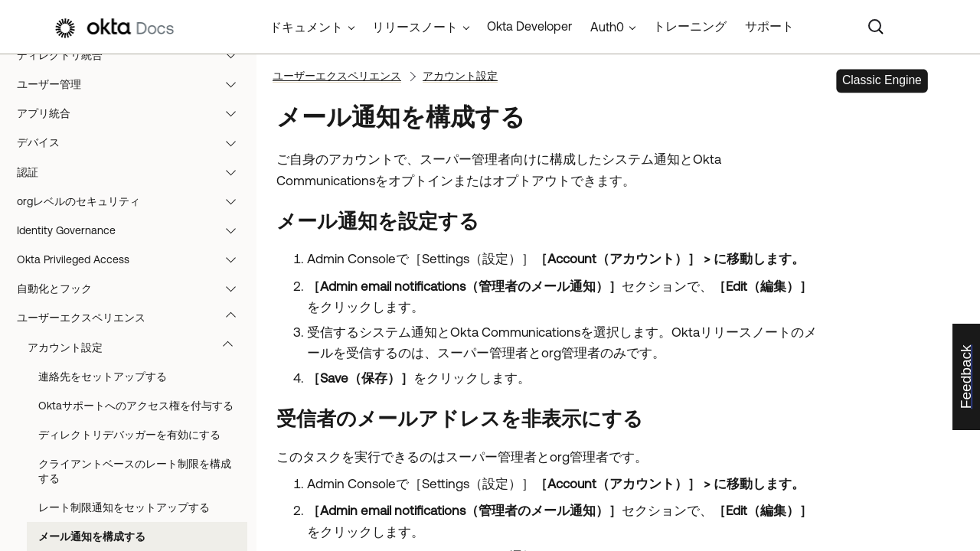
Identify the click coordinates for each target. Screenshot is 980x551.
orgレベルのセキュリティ (134, 201)
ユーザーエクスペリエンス (134, 318)
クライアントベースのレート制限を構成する (135, 471)
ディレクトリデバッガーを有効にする (129, 435)
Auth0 (607, 27)
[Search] (876, 27)
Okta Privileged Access (134, 259)
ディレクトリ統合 (134, 55)
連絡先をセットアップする (103, 377)
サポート (769, 26)
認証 (134, 172)
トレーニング (690, 26)
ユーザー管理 (134, 84)
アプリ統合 (134, 113)
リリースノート (415, 27)
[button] (234, 55)
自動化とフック (134, 289)
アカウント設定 (137, 347)
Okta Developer (529, 26)
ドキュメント (306, 27)
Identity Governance (134, 230)
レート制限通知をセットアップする (124, 507)
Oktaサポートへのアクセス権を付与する (136, 406)
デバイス (134, 142)
